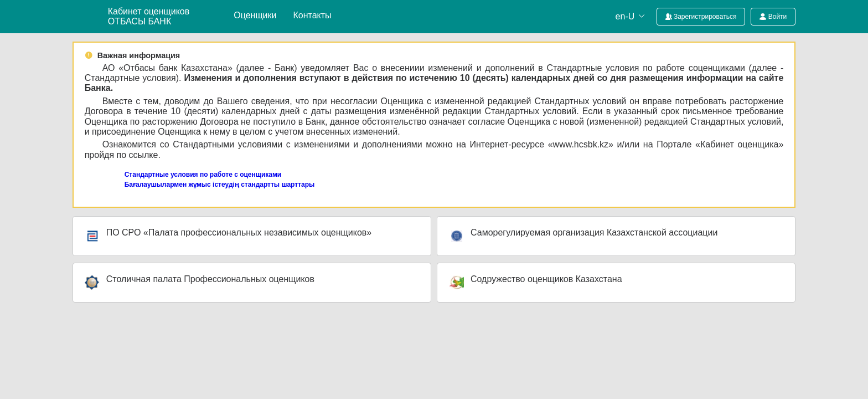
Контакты (312, 15)
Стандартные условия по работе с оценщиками (203, 175)
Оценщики (255, 15)
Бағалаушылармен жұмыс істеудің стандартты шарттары (220, 185)
